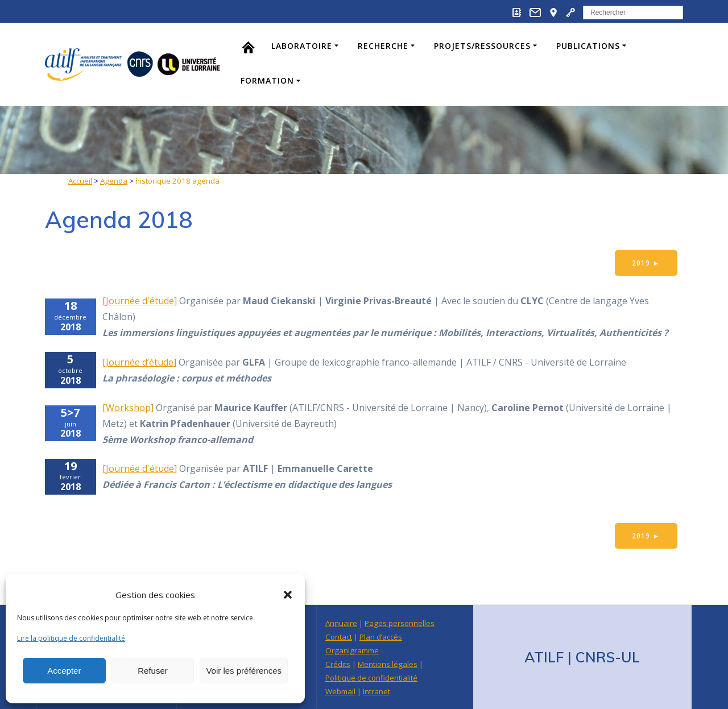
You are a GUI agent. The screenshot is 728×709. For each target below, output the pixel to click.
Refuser (153, 671)
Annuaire (341, 623)
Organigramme (352, 650)
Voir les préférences (244, 671)
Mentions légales (388, 664)
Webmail (340, 691)
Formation (267, 80)
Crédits (338, 664)
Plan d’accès (381, 637)
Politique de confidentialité (371, 678)
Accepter (64, 671)
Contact (339, 637)
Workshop (128, 408)
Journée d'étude (140, 301)
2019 (646, 263)
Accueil (80, 181)
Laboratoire (302, 46)
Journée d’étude (140, 362)
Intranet (377, 691)
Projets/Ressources (482, 46)
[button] (288, 595)
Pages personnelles (400, 623)
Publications (588, 46)
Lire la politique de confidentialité (71, 638)
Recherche (383, 46)
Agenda (114, 181)
